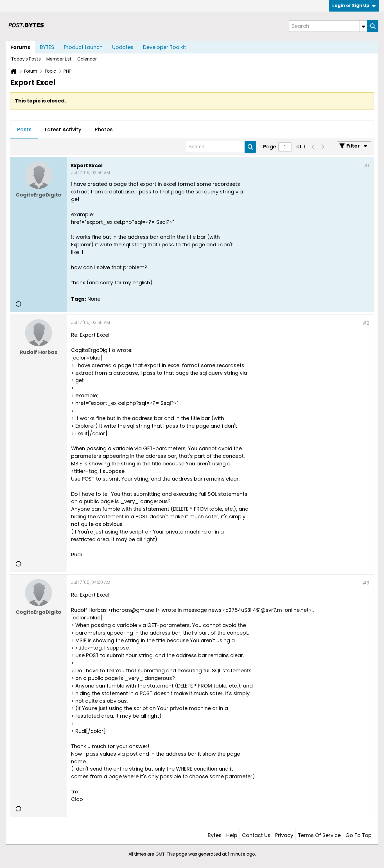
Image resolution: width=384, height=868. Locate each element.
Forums (20, 47)
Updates (123, 47)
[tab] (24, 130)
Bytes (215, 835)
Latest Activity (63, 129)
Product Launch (83, 47)
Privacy (284, 835)
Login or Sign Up (354, 5)
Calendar (87, 59)
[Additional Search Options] (363, 26)
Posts (24, 129)
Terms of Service (319, 835)
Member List (59, 59)
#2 (366, 323)
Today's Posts (26, 59)
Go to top (359, 835)
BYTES (47, 47)
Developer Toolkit (165, 47)
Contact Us (256, 835)
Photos (104, 129)
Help (232, 835)
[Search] (328, 26)
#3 (366, 583)
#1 (366, 166)
